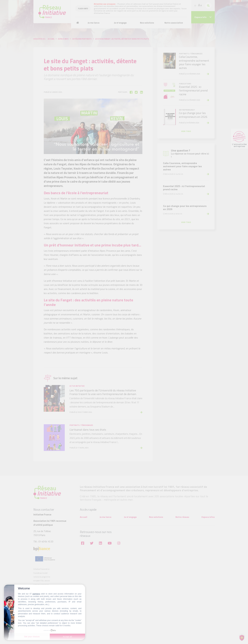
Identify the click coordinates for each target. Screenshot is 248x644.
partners (36, 594)
